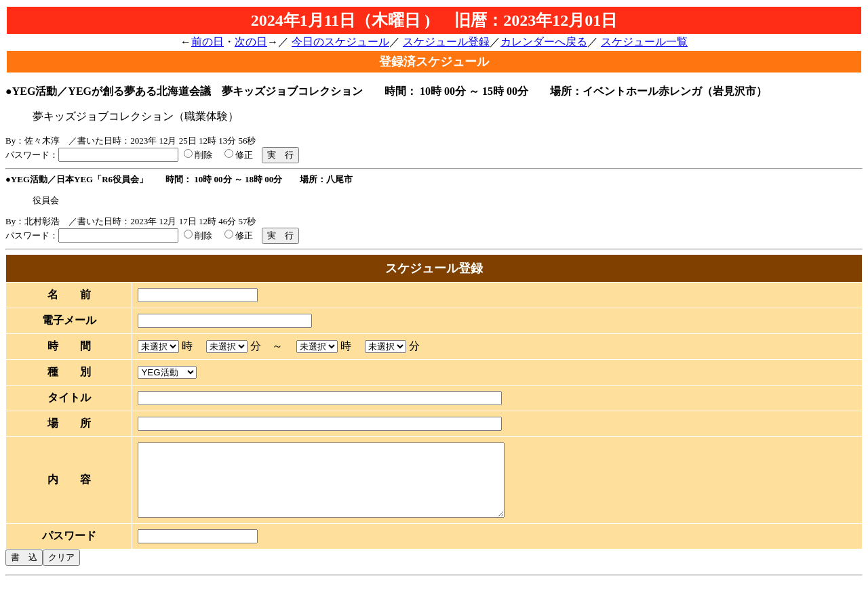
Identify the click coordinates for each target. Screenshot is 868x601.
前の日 (208, 42)
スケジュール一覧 (644, 42)
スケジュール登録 (446, 42)
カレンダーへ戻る (544, 42)
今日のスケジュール (340, 42)
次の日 (251, 42)
